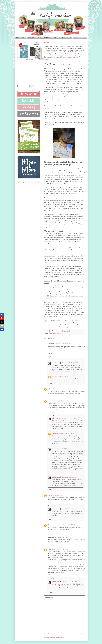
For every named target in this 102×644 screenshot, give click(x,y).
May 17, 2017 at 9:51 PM (61, 376)
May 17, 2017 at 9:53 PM (57, 495)
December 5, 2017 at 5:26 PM (68, 525)
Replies (52, 360)
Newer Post (47, 634)
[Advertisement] (27, 73)
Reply (49, 356)
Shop (63, 38)
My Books (69, 38)
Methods (64, 333)
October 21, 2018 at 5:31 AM (61, 549)
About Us (23, 38)
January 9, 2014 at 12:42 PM (62, 401)
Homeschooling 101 (53, 333)
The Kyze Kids (56, 449)
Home (18, 38)
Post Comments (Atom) (58, 637)
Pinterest (46, 59)
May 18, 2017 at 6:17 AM (69, 509)
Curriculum (40, 38)
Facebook (69, 58)
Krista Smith (51, 401)
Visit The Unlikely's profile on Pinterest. (28, 182)
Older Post (81, 634)
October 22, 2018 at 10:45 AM (70, 582)
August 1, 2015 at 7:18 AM (69, 477)
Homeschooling (31, 38)
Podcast (75, 38)
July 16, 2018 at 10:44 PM (61, 537)
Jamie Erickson (56, 363)
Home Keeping (48, 38)
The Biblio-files (57, 38)
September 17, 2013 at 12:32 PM (62, 389)
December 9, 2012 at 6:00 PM (63, 344)
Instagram (75, 58)
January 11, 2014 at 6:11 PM (66, 434)
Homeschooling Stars (53, 525)
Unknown (50, 389)
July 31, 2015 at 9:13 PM (67, 449)
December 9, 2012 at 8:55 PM (70, 363)
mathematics (70, 541)
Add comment (49, 597)
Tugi (53, 376)
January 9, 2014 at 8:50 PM (69, 418)
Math (60, 333)
